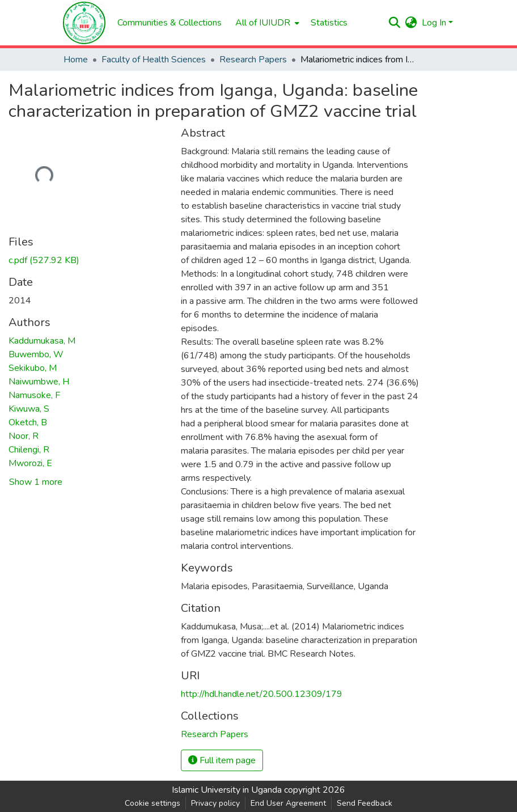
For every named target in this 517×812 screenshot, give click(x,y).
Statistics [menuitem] (329, 23)
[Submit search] (395, 23)
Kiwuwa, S (29, 409)
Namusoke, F (34, 395)
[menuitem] (266, 23)
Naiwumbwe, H (39, 382)
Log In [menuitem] (434, 23)
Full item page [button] (222, 760)
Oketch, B (28, 422)
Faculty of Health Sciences (154, 60)
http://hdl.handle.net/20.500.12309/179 (262, 694)
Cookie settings (152, 803)
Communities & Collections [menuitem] (169, 23)
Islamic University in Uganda (227, 790)
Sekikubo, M (33, 368)
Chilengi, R (29, 450)
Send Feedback (365, 803)
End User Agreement (288, 803)
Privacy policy (215, 803)
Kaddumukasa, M (42, 341)
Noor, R (24, 436)
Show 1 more (36, 482)
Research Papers (253, 60)
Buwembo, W (36, 354)
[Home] (84, 23)
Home (76, 60)
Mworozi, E (30, 463)
